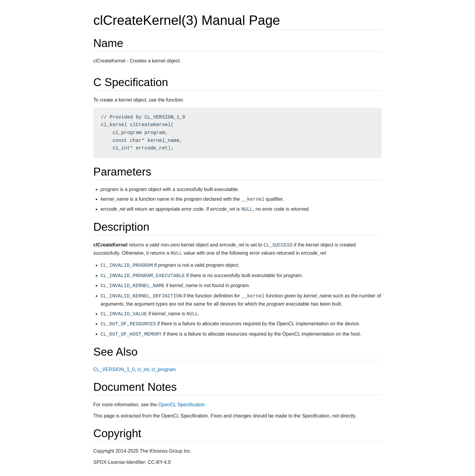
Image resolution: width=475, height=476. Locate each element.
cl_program (164, 369)
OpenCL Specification (181, 405)
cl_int (143, 369)
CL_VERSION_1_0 (114, 369)
